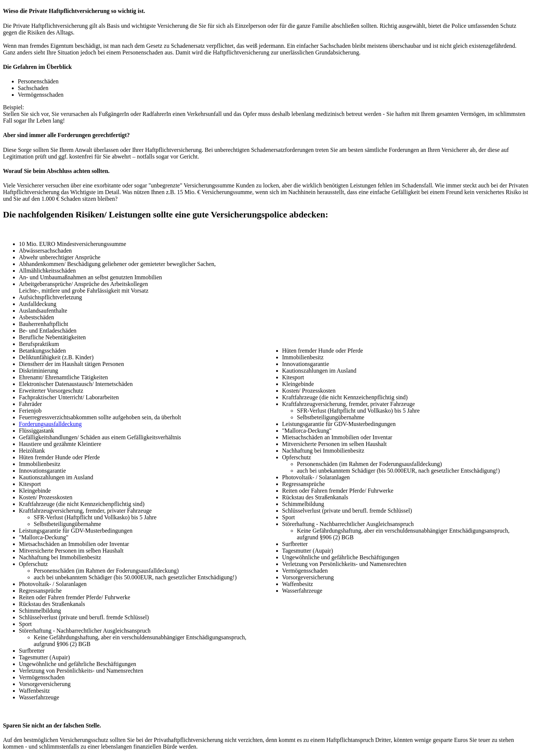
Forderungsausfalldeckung (50, 424)
